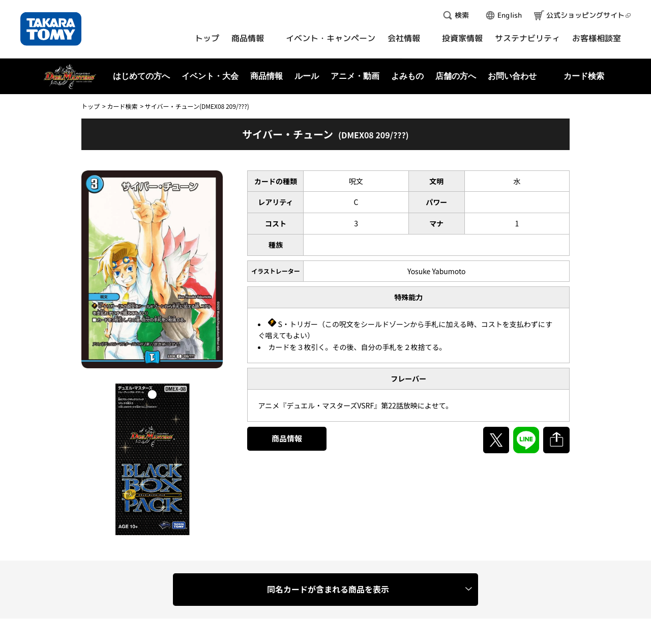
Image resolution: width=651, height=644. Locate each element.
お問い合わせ (512, 76)
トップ (91, 106)
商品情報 (287, 438)
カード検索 (122, 106)
